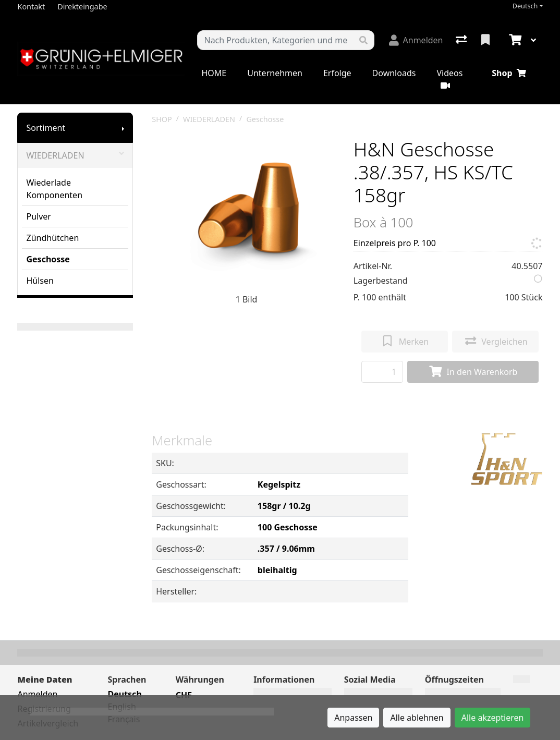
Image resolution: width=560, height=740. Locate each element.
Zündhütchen (52, 238)
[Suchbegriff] (275, 40)
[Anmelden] (416, 40)
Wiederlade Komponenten (54, 189)
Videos (449, 78)
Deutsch (525, 6)
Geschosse (48, 259)
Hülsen (40, 281)
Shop (509, 73)
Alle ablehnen (417, 718)
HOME (214, 73)
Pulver (38, 216)
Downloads (394, 73)
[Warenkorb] (514, 40)
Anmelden (37, 694)
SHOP (162, 119)
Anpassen (353, 718)
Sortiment (46, 128)
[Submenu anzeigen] (123, 128)
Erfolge (337, 73)
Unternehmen (275, 73)
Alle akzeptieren (493, 718)
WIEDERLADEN (75, 155)
